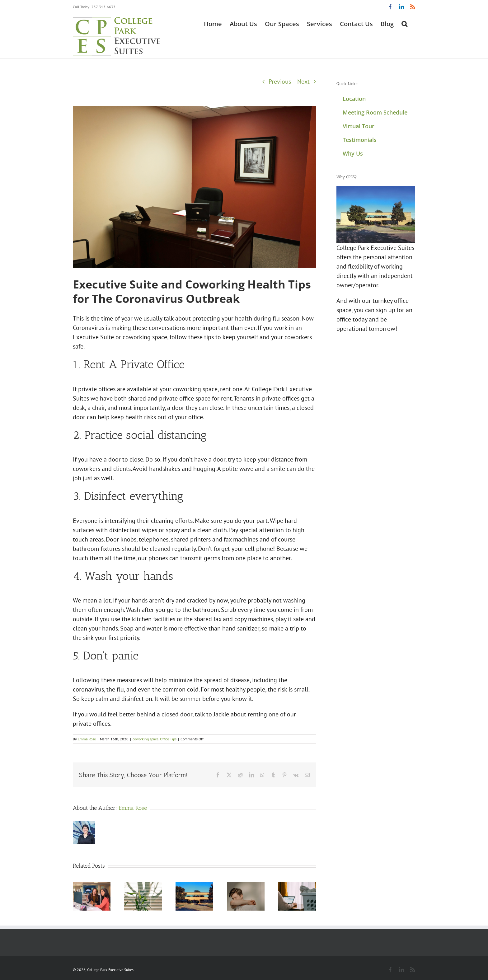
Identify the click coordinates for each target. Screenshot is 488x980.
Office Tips (168, 739)
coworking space (145, 739)
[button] (404, 23)
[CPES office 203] (194, 187)
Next (303, 82)
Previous (280, 82)
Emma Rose (87, 739)
